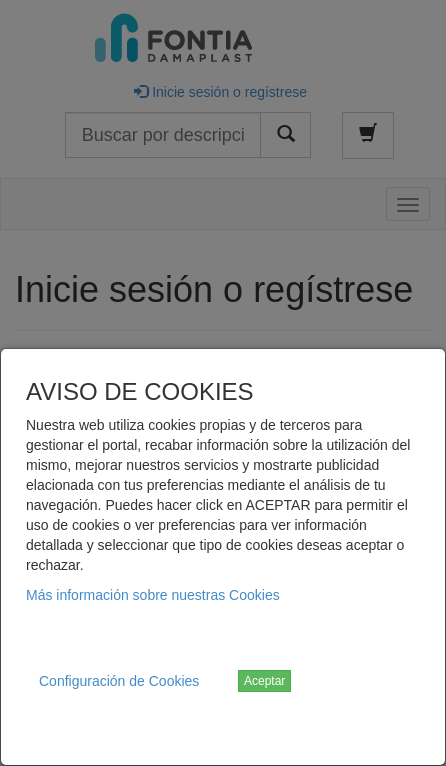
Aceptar (264, 681)
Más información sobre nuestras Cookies (153, 595)
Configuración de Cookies (119, 681)
